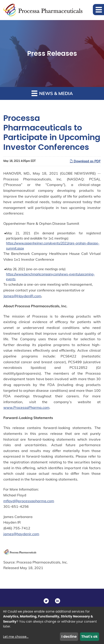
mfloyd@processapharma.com (29, 501)
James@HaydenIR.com (22, 296)
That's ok (90, 637)
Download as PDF (85, 161)
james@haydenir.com (21, 534)
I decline (69, 637)
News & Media (52, 93)
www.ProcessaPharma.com (26, 407)
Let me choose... (16, 637)
